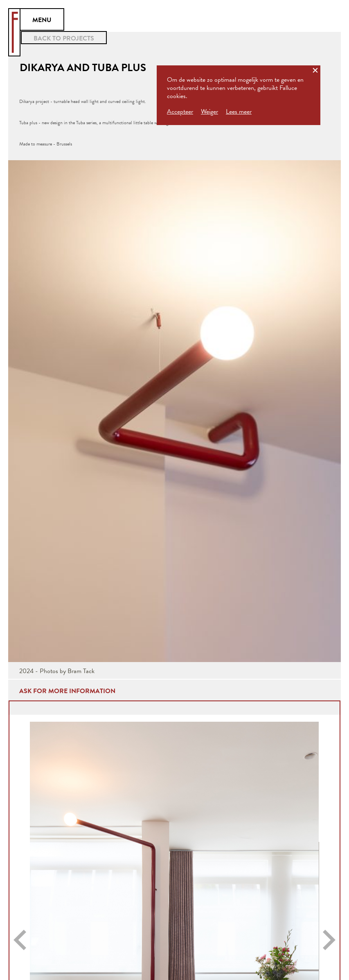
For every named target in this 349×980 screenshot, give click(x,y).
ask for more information (67, 691)
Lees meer (239, 112)
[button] (20, 940)
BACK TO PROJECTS (64, 38)
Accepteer (180, 112)
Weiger (209, 112)
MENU (42, 20)
